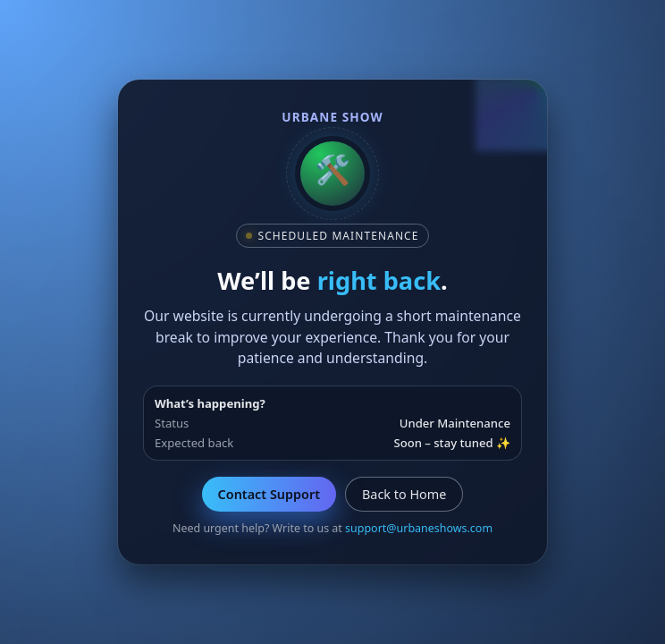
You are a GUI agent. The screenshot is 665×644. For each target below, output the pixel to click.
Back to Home (404, 494)
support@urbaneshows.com (419, 528)
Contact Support (269, 494)
